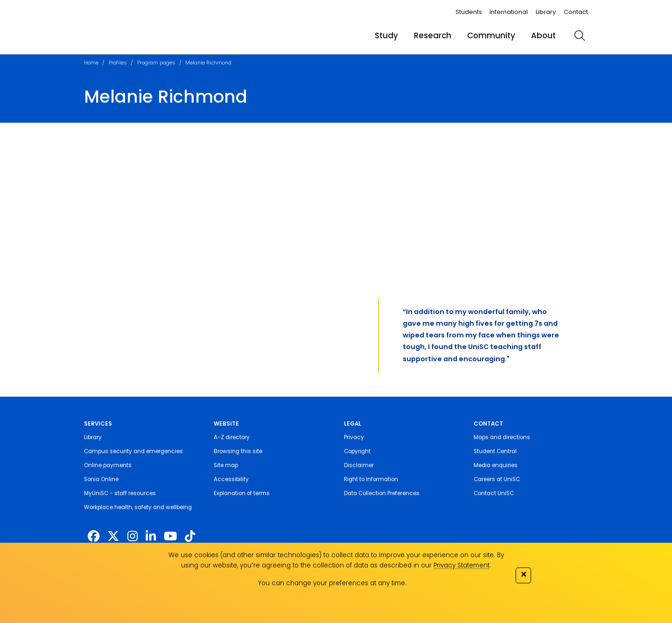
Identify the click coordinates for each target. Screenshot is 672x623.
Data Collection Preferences (382, 493)
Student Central (495, 451)
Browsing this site (238, 451)
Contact (576, 12)
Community (491, 35)
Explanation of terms (242, 493)
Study (386, 35)
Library (546, 12)
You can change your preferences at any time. (332, 583)
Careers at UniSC (497, 479)
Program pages (156, 63)
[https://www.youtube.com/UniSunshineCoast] (170, 536)
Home (91, 63)
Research (433, 35)
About (543, 35)
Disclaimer (359, 465)
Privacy (354, 437)
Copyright (357, 451)
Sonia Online (101, 479)
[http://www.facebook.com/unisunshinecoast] (94, 536)
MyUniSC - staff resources (120, 493)
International (509, 12)
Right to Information (371, 479)
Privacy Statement (462, 565)
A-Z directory (232, 437)
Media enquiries (496, 465)
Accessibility (231, 479)
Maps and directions (502, 437)
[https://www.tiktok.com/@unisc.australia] (190, 536)
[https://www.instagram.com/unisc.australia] (133, 536)
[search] (580, 35)
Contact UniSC (494, 493)
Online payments (108, 465)
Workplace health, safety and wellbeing (138, 507)
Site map (226, 465)
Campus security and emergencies (133, 451)
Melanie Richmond (208, 63)
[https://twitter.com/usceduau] (113, 536)
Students (469, 12)
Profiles (118, 63)
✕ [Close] (524, 574)
